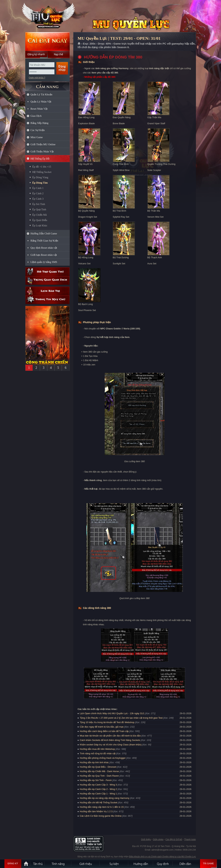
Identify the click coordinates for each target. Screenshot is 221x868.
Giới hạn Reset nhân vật (44, 255)
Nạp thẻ (59, 54)
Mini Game (37, 137)
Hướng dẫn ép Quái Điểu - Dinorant (98, 767)
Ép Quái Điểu (40, 220)
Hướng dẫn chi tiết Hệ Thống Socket (99, 802)
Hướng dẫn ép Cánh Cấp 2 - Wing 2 (98, 789)
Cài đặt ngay (47, 41)
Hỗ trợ (47, 272)
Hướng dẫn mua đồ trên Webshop (97, 749)
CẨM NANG (47, 85)
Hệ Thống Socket (42, 172)
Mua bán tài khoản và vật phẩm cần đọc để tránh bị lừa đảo (110, 736)
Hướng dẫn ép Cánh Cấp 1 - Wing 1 (98, 794)
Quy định (163, 864)
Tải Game (208, 864)
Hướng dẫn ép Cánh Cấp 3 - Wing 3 (98, 785)
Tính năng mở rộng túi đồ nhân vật (98, 753)
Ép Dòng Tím (40, 183)
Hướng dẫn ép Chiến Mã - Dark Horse (99, 771)
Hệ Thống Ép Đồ (40, 159)
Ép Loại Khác (40, 225)
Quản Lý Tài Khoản (42, 94)
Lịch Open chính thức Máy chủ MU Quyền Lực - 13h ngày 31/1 (112, 713)
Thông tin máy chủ (47, 300)
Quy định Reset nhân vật (44, 248)
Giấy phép (158, 839)
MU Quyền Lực (47, 16)
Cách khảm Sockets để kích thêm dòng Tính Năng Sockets (110, 740)
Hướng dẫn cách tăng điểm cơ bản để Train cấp (104, 731)
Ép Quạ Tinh (39, 209)
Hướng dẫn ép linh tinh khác (94, 762)
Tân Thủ (38, 864)
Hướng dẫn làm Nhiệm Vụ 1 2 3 (96, 811)
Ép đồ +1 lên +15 (42, 167)
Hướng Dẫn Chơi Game (44, 233)
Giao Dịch (36, 116)
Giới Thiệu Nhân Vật (42, 151)
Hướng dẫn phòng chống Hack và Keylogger (103, 758)
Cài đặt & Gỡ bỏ (174, 839)
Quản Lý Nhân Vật (41, 102)
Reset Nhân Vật (39, 109)
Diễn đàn (186, 864)
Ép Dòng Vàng (40, 177)
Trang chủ (79, 44)
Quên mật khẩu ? (37, 78)
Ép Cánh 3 (38, 199)
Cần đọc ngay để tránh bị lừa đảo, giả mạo (102, 727)
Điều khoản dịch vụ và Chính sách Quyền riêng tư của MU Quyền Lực (162, 857)
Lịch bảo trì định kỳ (47, 291)
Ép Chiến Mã (40, 215)
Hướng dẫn (141, 864)
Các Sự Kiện (38, 130)
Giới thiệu (146, 839)
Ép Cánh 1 (38, 188)
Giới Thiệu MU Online (43, 144)
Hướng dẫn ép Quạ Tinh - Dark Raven (99, 776)
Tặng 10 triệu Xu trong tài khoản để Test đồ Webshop (107, 722)
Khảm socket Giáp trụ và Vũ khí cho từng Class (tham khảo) (111, 745)
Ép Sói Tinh (39, 204)
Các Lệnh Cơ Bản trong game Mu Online (101, 816)
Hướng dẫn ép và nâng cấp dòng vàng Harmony (105, 798)
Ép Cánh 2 (38, 193)
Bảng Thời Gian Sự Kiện (44, 241)
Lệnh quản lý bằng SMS (44, 262)
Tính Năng (58, 864)
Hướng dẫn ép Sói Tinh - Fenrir (96, 780)
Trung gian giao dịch (47, 280)
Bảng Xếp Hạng (40, 123)
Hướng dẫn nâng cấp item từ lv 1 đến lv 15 (102, 807)
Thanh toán (190, 839)
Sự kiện (114, 864)
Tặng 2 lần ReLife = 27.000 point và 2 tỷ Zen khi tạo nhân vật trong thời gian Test (121, 718)
